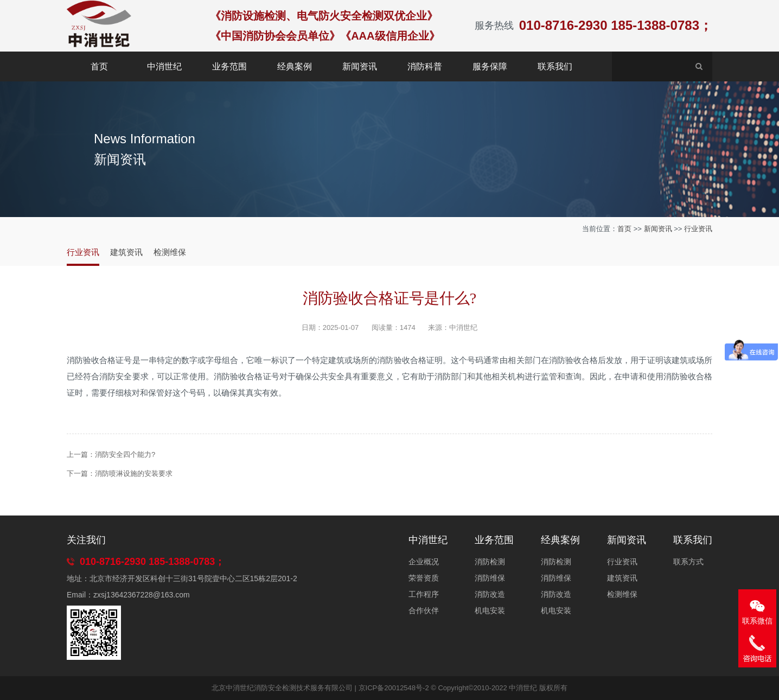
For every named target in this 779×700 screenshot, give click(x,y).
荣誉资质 (424, 578)
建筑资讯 (126, 252)
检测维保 (170, 252)
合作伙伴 (424, 610)
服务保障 (490, 66)
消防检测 (490, 562)
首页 (99, 66)
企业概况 (424, 562)
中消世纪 (164, 66)
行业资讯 (698, 229)
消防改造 (490, 594)
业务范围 (229, 66)
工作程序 (424, 594)
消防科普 (425, 66)
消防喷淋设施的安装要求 (134, 473)
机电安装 (490, 610)
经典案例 (295, 66)
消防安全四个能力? (125, 454)
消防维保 (490, 578)
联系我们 (555, 66)
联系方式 (688, 562)
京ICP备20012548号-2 (394, 688)
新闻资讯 (360, 66)
